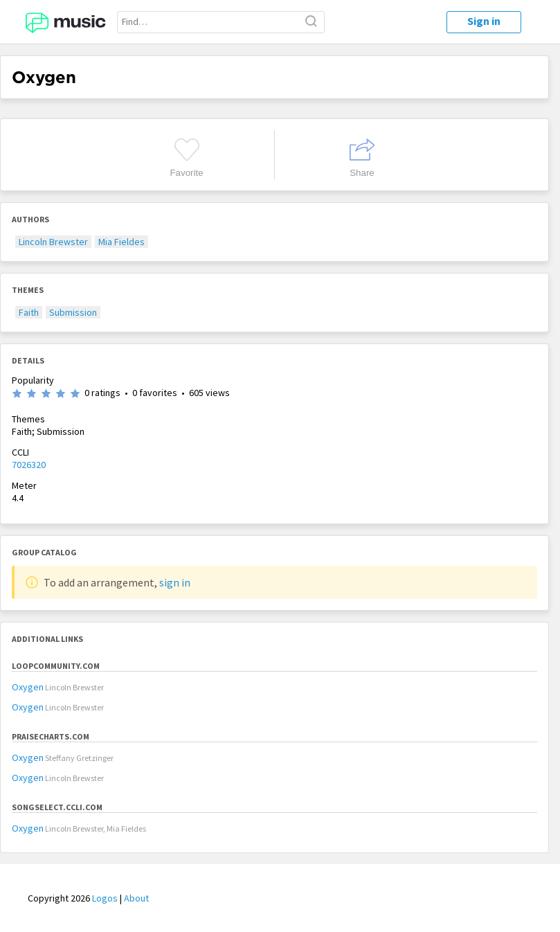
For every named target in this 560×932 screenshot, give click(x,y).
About (136, 898)
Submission (73, 312)
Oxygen (28, 687)
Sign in (484, 21)
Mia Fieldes (121, 242)
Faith (29, 312)
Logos (105, 898)
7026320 (29, 465)
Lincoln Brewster (53, 242)
